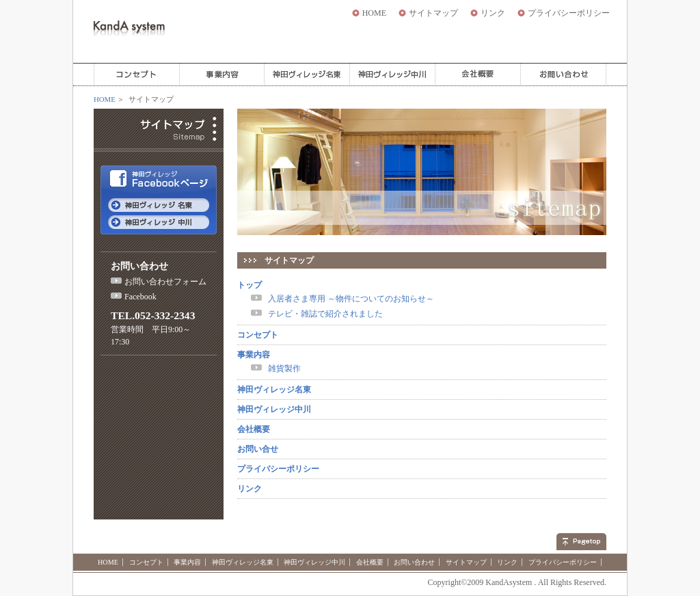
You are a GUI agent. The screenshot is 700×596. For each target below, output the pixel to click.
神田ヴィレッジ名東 (274, 390)
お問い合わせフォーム (165, 282)
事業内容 (254, 355)
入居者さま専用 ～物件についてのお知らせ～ (351, 299)
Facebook (140, 297)
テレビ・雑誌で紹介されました (325, 314)
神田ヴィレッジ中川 (274, 409)
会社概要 (254, 429)
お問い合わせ (414, 562)
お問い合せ (258, 449)
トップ (250, 285)
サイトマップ (433, 13)
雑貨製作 (284, 368)
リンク (493, 13)
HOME (374, 13)
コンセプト (258, 335)
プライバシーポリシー (569, 13)
